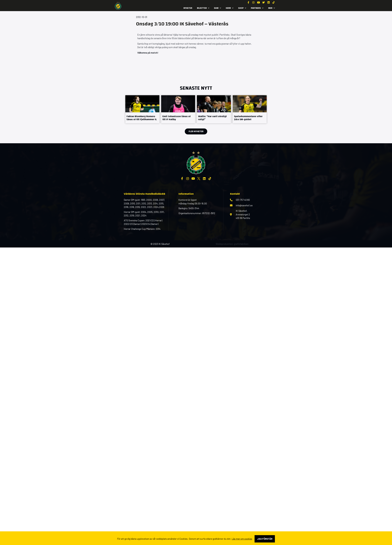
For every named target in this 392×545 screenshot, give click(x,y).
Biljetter (203, 8)
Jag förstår (265, 539)
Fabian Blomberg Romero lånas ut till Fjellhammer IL (142, 118)
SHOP (242, 8)
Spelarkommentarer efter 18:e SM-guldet (248, 118)
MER (272, 8)
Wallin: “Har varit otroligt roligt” (212, 118)
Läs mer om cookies (242, 539)
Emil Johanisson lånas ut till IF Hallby (177, 118)
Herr (230, 8)
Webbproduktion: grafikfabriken (232, 244)
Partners (257, 8)
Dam (218, 8)
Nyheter (188, 8)
